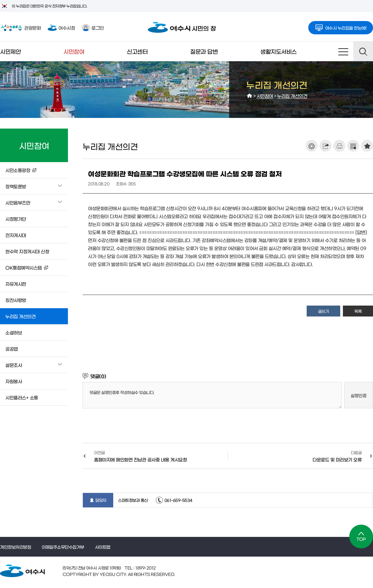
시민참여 (74, 51)
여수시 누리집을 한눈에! (341, 26)
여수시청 (61, 28)
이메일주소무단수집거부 (63, 547)
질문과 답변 (204, 51)
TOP (361, 536)
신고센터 (137, 51)
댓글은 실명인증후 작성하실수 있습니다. (122, 392)
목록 (358, 311)
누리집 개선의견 (292, 96)
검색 (363, 51)
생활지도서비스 (279, 51)
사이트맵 (343, 51)
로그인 (93, 28)
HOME (250, 96)
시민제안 (10, 51)
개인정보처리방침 (15, 547)
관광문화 (20, 28)
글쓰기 (324, 311)
